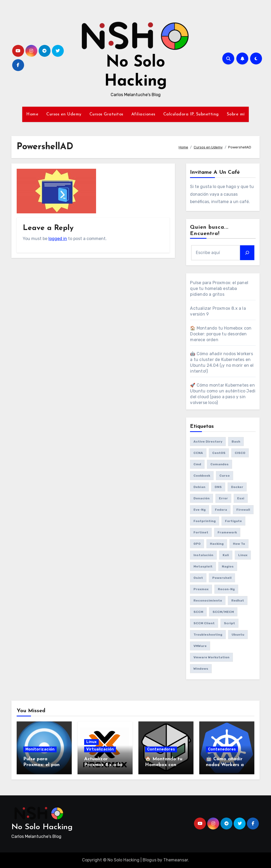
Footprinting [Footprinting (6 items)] (205, 521)
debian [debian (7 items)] (199, 487)
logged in (58, 239)
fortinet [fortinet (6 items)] (201, 532)
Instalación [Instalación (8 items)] (203, 555)
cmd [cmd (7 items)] (197, 464)
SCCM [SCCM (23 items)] (198, 612)
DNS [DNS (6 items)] (218, 487)
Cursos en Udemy (64, 114)
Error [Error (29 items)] (223, 498)
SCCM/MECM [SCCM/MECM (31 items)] (223, 612)
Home (32, 114)
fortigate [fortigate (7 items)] (233, 521)
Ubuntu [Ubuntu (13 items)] (238, 635)
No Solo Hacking (42, 827)
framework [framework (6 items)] (227, 532)
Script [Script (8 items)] (229, 623)
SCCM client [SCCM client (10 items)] (204, 623)
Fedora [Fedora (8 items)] (221, 510)
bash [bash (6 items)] (236, 442)
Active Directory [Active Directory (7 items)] (208, 442)
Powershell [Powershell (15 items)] (222, 578)
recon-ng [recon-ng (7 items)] (226, 589)
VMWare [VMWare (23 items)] (200, 646)
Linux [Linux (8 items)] (243, 555)
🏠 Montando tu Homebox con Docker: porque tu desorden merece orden (221, 334)
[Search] (247, 253)
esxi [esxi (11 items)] (241, 498)
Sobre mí (236, 114)
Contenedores (161, 749)
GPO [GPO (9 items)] (197, 544)
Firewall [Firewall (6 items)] (243, 510)
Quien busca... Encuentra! (209, 231)
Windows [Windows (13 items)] (201, 669)
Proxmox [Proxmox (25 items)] (201, 589)
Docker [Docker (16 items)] (237, 487)
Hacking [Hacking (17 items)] (217, 544)
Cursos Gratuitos (106, 114)
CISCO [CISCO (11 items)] (240, 453)
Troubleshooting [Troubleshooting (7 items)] (208, 635)
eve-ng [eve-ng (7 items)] (200, 510)
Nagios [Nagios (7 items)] (228, 566)
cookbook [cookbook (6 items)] (202, 476)
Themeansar (176, 860)
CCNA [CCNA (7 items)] (198, 453)
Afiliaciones (143, 114)
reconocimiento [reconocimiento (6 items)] (208, 600)
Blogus (150, 860)
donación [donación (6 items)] (202, 498)
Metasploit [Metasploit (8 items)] (203, 566)
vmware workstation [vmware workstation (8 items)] (211, 657)
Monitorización (40, 749)
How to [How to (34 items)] (239, 544)
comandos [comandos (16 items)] (220, 464)
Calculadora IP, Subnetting (191, 114)
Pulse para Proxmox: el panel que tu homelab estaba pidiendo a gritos (219, 288)
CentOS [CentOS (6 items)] (219, 453)
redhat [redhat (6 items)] (238, 600)
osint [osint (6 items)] (198, 578)
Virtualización (100, 749)
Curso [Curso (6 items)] (225, 476)
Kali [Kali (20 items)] (226, 555)
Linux (91, 742)
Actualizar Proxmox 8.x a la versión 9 (103, 765)
